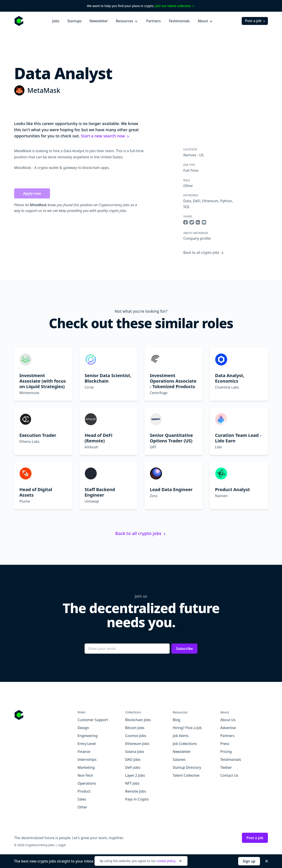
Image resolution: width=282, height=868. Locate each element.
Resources (127, 21)
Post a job (255, 21)
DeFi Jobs (133, 767)
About (205, 21)
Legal (62, 845)
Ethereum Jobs (137, 744)
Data (187, 201)
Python (226, 201)
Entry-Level (87, 744)
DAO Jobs (133, 759)
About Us (228, 720)
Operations (87, 783)
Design (83, 728)
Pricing (226, 752)
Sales (82, 799)
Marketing (86, 767)
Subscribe (184, 649)
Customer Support (93, 720)
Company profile (197, 238)
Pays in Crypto (137, 799)
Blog (176, 720)
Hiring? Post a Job (187, 728)
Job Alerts (181, 736)
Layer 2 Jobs (135, 775)
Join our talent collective (175, 6)
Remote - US (193, 155)
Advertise (228, 728)
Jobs (56, 21)
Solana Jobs (135, 752)
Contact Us (229, 775)
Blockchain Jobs (138, 720)
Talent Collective (186, 775)
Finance (84, 752)
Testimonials (179, 21)
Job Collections (185, 744)
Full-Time (191, 170)
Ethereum (210, 201)
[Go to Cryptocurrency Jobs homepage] (46, 715)
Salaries (179, 759)
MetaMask (44, 90)
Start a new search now (106, 136)
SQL (187, 207)
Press (225, 744)
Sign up (249, 861)
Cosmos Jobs (136, 736)
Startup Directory (187, 767)
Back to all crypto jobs (204, 253)
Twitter (226, 767)
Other (188, 186)
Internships (87, 759)
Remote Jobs (135, 791)
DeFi (197, 201)
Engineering (88, 736)
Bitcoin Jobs (135, 728)
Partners (154, 21)
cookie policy (166, 861)
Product (84, 791)
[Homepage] (19, 21)
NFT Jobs (132, 783)
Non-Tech (85, 775)
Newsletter (99, 21)
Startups (74, 21)
